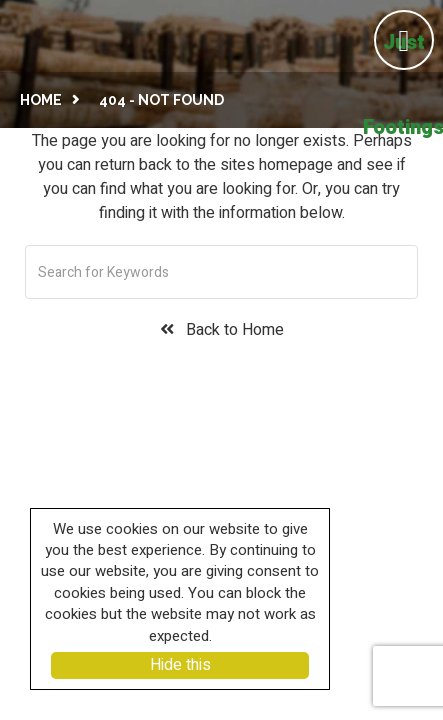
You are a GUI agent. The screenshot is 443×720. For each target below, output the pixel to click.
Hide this (180, 665)
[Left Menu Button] (401, 37)
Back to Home (222, 330)
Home (41, 100)
